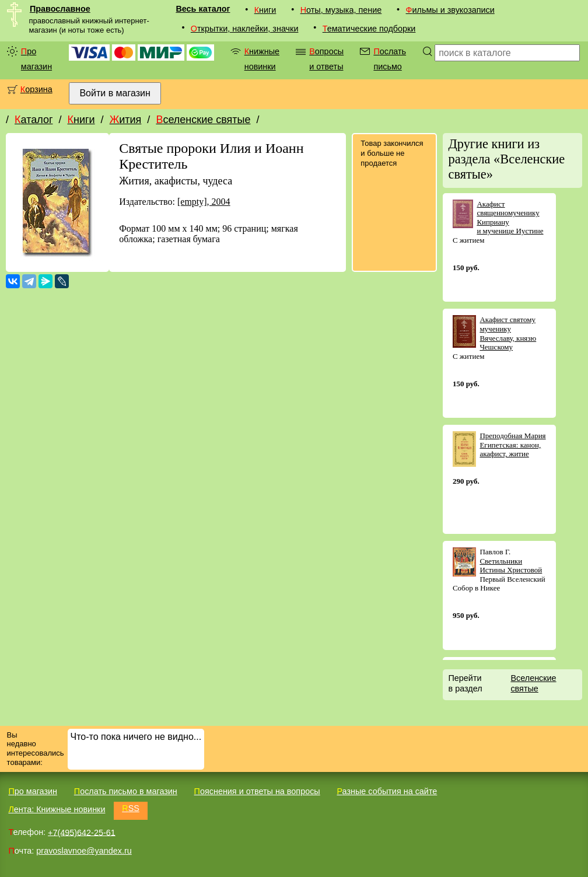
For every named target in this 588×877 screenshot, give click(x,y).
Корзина (36, 89)
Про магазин (36, 59)
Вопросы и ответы (326, 59)
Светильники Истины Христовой (511, 566)
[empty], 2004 (204, 202)
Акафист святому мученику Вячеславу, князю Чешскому (508, 333)
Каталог (34, 120)
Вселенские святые (203, 120)
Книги (265, 10)
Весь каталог (203, 9)
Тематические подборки (369, 29)
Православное (60, 9)
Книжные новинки (262, 59)
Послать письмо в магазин (126, 791)
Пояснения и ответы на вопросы (257, 791)
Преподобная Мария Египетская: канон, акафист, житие (512, 445)
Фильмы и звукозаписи (450, 10)
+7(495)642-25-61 (82, 832)
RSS (131, 808)
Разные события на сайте (387, 791)
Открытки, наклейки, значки (245, 29)
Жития (126, 120)
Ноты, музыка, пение (341, 10)
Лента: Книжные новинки (57, 809)
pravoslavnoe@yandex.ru (84, 851)
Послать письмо (390, 59)
